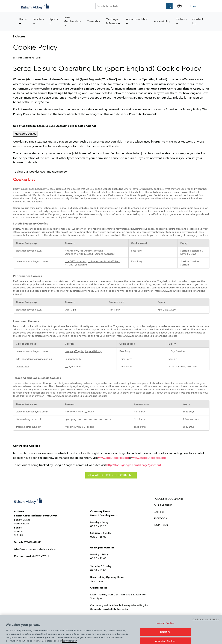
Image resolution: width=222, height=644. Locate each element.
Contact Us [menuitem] (198, 21)
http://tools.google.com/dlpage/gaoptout (134, 465)
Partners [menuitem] (181, 21)
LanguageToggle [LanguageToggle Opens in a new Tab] (74, 351)
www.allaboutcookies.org (149, 458)
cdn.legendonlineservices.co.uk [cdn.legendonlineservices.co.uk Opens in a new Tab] (34, 359)
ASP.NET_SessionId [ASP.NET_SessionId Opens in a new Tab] (76, 265)
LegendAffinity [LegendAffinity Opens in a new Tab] (93, 351)
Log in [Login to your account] (194, 6)
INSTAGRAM (161, 525)
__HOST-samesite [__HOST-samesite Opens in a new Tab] (76, 261)
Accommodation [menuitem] (137, 21)
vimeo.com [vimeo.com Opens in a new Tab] (22, 367)
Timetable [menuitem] (94, 21)
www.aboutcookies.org (113, 458)
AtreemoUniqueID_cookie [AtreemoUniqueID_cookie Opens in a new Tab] (80, 412)
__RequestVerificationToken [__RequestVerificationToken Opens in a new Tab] (104, 261)
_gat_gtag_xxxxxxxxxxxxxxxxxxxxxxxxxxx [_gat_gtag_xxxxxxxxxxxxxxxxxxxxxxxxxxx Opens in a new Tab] (88, 419)
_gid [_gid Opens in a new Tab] (73, 310)
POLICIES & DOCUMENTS (169, 499)
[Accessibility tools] (180, 6)
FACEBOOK (160, 519)
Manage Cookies (25, 134)
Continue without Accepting (206, 621)
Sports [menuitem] (54, 21)
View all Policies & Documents (111, 475)
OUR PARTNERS (163, 505)
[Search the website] (131, 6)
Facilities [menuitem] (38, 21)
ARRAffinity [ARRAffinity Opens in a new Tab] (72, 251)
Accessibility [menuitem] (162, 21)
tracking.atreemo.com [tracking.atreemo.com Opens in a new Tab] (29, 427)
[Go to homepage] (35, 6)
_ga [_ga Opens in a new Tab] (67, 310)
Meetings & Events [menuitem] (113, 21)
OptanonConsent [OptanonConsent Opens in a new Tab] (105, 254)
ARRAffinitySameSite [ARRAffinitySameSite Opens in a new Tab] (92, 251)
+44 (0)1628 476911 (38, 556)
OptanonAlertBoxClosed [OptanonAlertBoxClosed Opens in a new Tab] (79, 254)
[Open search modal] (169, 6)
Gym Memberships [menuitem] (72, 21)
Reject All (165, 634)
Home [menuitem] (23, 21)
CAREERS (159, 512)
